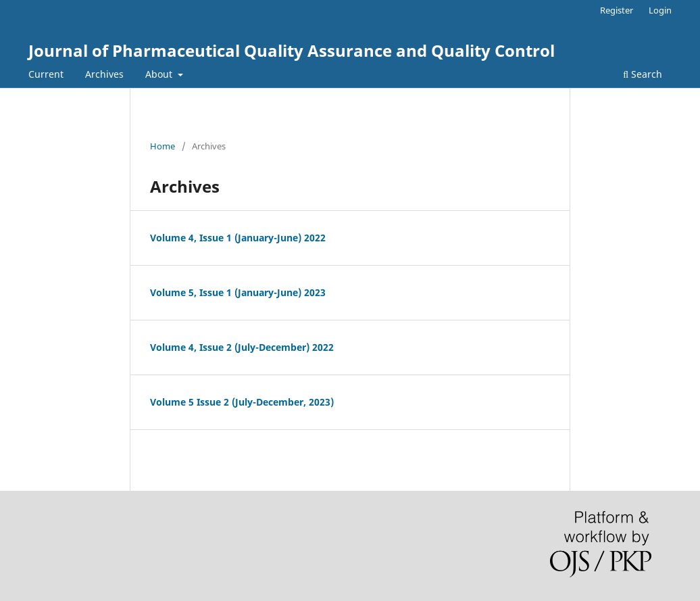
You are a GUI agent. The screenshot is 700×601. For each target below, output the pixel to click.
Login (660, 10)
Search (643, 74)
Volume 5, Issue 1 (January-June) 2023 (238, 292)
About (160, 74)
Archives (104, 74)
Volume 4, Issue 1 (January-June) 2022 (238, 238)
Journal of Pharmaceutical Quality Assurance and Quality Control (292, 50)
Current (46, 74)
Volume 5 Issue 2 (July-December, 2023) (242, 402)
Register (617, 10)
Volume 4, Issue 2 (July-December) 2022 (242, 347)
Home (162, 146)
